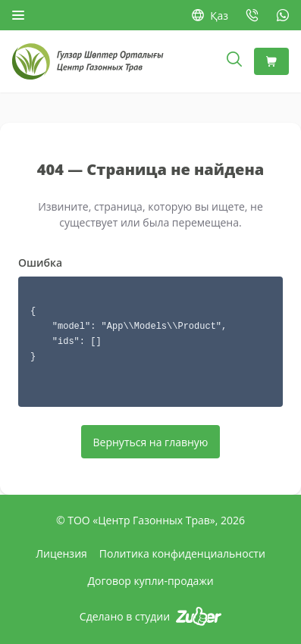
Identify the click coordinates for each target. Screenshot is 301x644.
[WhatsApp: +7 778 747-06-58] (283, 15)
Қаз (210, 16)
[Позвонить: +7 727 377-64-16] (252, 15)
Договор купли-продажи (150, 581)
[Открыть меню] (18, 15)
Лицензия (61, 553)
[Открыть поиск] (234, 61)
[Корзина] (271, 61)
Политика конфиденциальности (182, 553)
